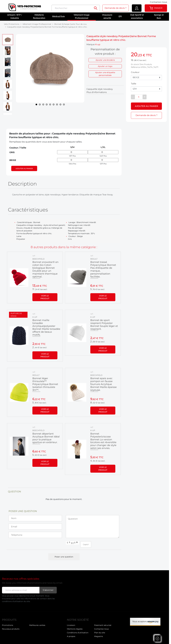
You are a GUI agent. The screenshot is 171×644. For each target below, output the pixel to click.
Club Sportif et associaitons (137, 16)
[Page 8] (60, 104)
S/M (72, 147)
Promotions (8, 625)
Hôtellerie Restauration (39, 16)
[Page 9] (64, 104)
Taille (134, 84)
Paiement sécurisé (103, 625)
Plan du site (100, 633)
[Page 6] (54, 104)
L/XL (103, 147)
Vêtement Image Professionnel (82, 16)
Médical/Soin (59, 16)
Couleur (135, 72)
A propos (71, 636)
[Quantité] (139, 97)
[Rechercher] (75, 8)
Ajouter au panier (146, 106)
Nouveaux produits (11, 629)
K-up (98, 44)
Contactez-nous (159, 2)
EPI (120, 16)
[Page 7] (57, 104)
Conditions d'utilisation (78, 633)
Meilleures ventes (37, 625)
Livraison (71, 625)
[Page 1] (36, 104)
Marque (91, 44)
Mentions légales (75, 629)
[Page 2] (40, 104)
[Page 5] (50, 104)
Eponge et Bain (159, 16)
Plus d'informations (97, 92)
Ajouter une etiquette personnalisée (105, 74)
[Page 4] (47, 104)
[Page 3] (43, 104)
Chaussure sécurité (107, 16)
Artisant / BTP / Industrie (15, 16)
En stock (135, 64)
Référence (136, 67)
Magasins (99, 636)
